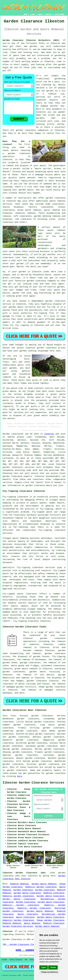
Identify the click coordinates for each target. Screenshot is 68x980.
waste (43, 166)
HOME (26, 14)
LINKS (33, 14)
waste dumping (21, 538)
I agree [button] (44, 967)
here (20, 776)
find (13, 716)
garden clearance (19, 153)
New (26, 960)
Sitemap (4, 960)
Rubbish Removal (19, 884)
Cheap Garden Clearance (50, 920)
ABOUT (40, 14)
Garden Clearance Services (18, 926)
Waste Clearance (28, 914)
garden (50, 91)
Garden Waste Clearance (27, 893)
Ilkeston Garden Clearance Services (33, 783)
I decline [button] (53, 967)
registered (55, 178)
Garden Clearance (23, 890)
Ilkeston (49, 434)
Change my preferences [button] (49, 972)
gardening (60, 55)
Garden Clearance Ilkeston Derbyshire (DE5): (31, 40)
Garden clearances (13, 434)
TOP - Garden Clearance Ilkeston (21, 945)
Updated (32, 960)
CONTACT (49, 14)
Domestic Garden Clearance (41, 887)
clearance (8, 258)
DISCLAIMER (60, 14)
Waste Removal (32, 923)
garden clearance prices (51, 348)
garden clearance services (19, 467)
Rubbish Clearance (54, 893)
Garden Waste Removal (44, 884)
